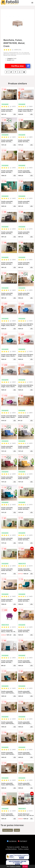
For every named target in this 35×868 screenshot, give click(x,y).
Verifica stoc (21, 66)
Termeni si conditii (13, 847)
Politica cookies (23, 849)
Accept (25, 866)
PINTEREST (22, 841)
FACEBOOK (12, 841)
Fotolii (17, 830)
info (15, 114)
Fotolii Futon (8, 830)
